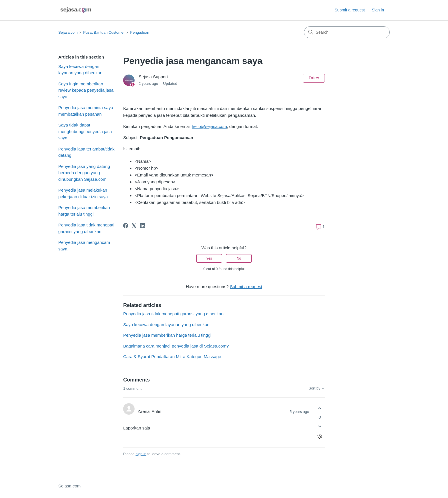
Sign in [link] (378, 10)
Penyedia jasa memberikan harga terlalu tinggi (84, 211)
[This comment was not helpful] (320, 426)
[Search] (347, 32)
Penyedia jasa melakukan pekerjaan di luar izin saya (83, 193)
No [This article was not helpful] (239, 258)
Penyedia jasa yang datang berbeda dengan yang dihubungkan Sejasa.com (84, 173)
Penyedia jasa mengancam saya (84, 246)
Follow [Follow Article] (314, 78)
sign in (141, 454)
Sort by (317, 388)
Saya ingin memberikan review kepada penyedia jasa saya (86, 90)
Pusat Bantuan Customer (104, 32)
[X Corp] (134, 226)
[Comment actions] (320, 436)
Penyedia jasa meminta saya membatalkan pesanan (86, 111)
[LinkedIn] (143, 226)
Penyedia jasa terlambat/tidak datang (86, 152)
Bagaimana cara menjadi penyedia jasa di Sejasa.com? (176, 346)
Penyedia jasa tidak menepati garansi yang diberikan (86, 228)
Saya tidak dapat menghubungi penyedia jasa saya (85, 131)
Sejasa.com (68, 32)
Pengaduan (140, 32)
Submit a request (350, 10)
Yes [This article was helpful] (209, 258)
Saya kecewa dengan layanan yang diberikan (80, 70)
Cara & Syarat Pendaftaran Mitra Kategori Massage (172, 357)
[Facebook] (126, 226)
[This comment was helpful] (320, 408)
